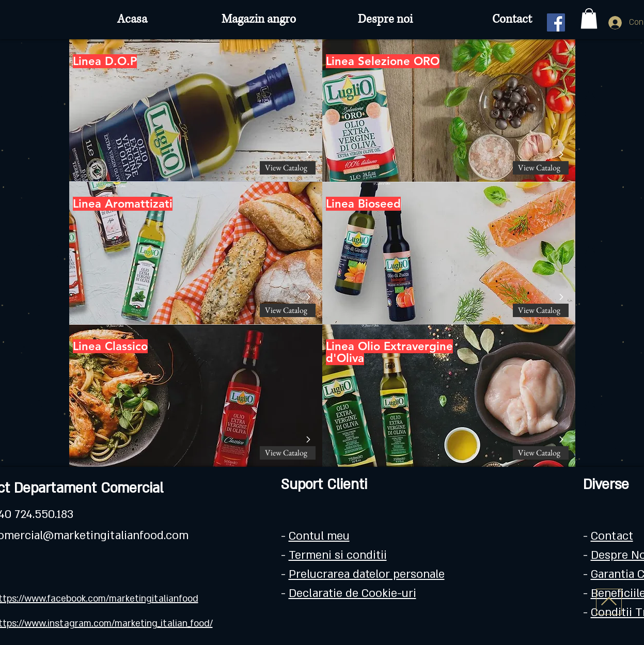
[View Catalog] (288, 168)
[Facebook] (556, 22)
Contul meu (319, 536)
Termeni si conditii (338, 555)
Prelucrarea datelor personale (367, 574)
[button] (589, 18)
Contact (612, 536)
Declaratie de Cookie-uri (352, 593)
